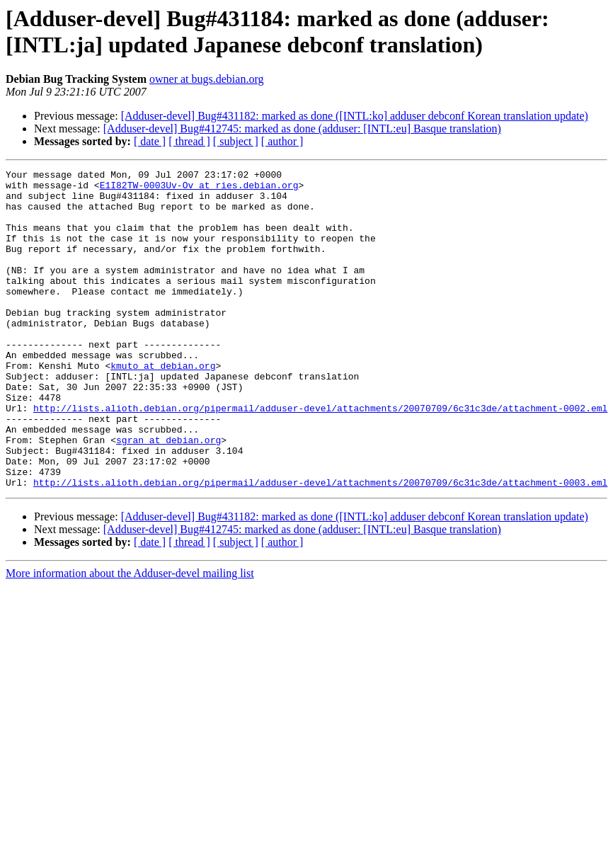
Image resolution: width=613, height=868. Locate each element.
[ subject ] (236, 141)
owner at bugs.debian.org (206, 79)
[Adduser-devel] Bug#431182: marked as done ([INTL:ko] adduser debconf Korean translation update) (355, 116)
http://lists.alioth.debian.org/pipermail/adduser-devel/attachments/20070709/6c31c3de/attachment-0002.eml (320, 457)
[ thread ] (189, 141)
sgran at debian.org (168, 495)
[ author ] (282, 141)
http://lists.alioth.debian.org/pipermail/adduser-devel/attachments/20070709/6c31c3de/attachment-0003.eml (320, 546)
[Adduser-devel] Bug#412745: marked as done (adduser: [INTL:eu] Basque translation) (302, 129)
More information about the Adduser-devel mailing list (130, 637)
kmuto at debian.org (163, 406)
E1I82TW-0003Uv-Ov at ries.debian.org (199, 189)
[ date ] (150, 141)
